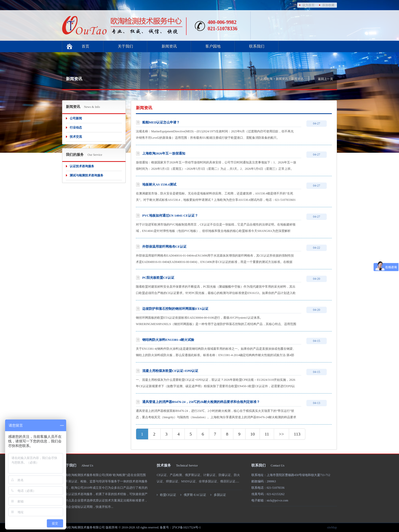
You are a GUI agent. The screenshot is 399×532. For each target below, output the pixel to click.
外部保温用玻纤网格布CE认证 (164, 247)
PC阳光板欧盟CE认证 (158, 278)
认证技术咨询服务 (82, 166)
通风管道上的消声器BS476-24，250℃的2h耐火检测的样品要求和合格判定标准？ (201, 402)
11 (267, 434)
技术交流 (76, 137)
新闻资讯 (169, 46)
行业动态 (76, 128)
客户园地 (213, 46)
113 (297, 434)
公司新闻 (76, 118)
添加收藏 (328, 5)
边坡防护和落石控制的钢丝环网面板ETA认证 (175, 309)
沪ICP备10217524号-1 (186, 527)
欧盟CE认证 (168, 495)
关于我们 (125, 46)
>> (281, 434)
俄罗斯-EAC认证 (195, 495)
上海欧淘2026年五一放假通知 (164, 153)
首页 (85, 46)
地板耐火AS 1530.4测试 (159, 184)
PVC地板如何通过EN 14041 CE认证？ (170, 215)
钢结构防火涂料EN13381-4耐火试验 (168, 340)
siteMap (332, 527)
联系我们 (257, 46)
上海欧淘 (266, 79)
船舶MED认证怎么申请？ (161, 122)
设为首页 (308, 5)
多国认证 (220, 495)
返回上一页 (325, 79)
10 (253, 434)
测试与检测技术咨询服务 (87, 175)
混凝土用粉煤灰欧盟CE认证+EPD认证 (170, 371)
